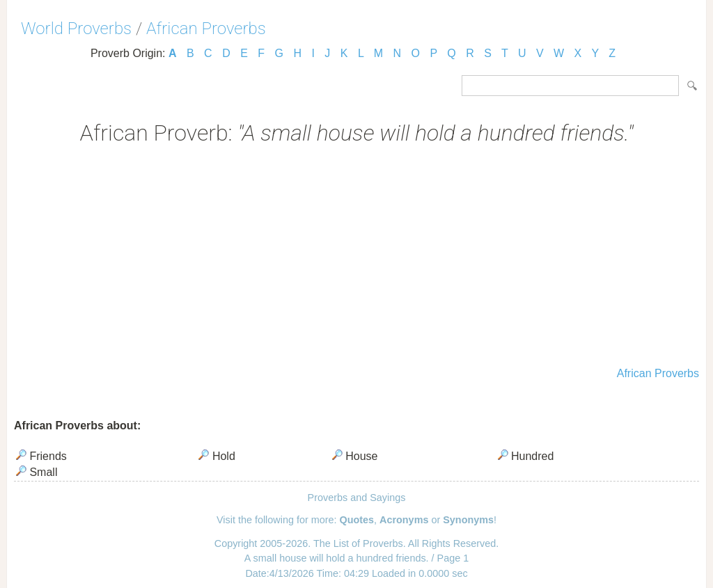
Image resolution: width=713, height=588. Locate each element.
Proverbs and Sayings (357, 498)
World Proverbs (76, 29)
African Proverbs (206, 29)
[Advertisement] (356, 257)
